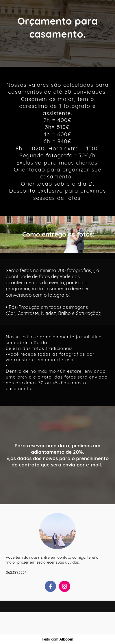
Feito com (57, 639)
